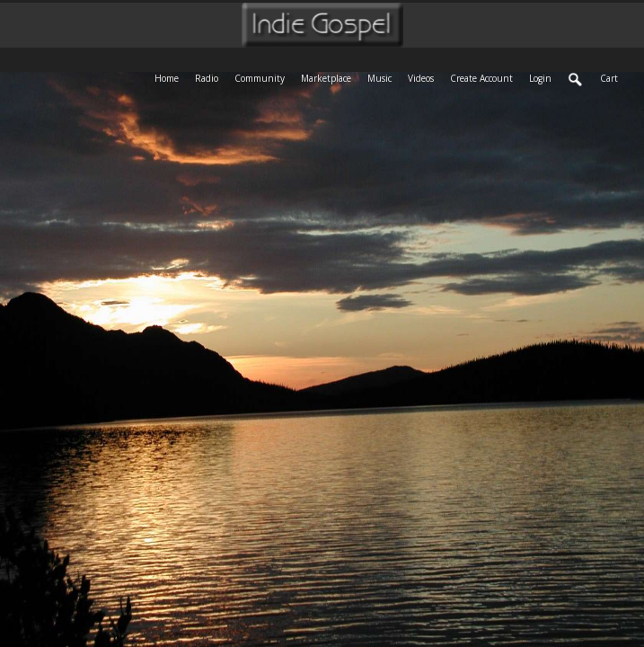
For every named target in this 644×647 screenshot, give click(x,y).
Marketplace (330, 77)
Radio (211, 77)
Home (171, 77)
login (540, 78)
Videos (425, 77)
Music (384, 77)
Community (264, 77)
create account (481, 78)
